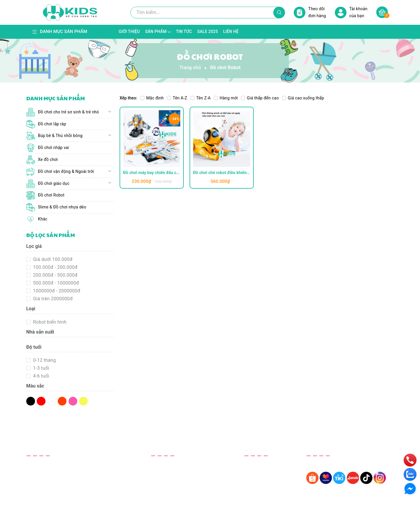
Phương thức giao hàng (269, 481)
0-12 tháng (44, 360)
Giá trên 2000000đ (52, 299)
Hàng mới (226, 98)
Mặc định (152, 98)
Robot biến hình (49, 322)
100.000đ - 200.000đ (55, 267)
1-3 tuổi (41, 368)
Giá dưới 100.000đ (52, 259)
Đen (31, 401)
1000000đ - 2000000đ (56, 291)
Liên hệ (159, 496)
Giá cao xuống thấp (303, 98)
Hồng (73, 401)
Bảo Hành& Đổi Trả (264, 465)
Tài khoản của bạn (351, 12)
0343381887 (45, 476)
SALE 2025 (162, 488)
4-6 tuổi (41, 376)
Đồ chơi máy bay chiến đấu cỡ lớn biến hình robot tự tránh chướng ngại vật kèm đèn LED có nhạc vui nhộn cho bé (152, 173)
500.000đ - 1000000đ (55, 283)
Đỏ (41, 401)
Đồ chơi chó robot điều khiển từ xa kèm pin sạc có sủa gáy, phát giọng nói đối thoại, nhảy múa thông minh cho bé (222, 173)
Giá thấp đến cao (260, 98)
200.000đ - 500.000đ (55, 275)
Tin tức (158, 481)
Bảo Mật (253, 473)
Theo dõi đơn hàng (310, 12)
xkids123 (41, 486)
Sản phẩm (162, 473)
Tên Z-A (200, 98)
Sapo (257, 512)
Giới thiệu (161, 465)
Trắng (52, 401)
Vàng (83, 401)
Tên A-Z (177, 98)
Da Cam (62, 401)
